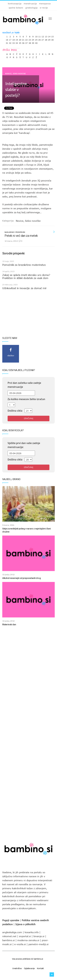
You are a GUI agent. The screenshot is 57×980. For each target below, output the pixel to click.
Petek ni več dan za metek (21, 236)
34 (17, 42)
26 (40, 39)
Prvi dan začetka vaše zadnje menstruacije (24, 385)
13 (46, 36)
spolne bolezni (16, 8)
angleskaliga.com (12, 932)
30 (52, 39)
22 (26, 39)
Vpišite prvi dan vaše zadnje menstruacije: (24, 445)
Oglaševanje (29, 968)
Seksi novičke (19, 74)
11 (40, 36)
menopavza (45, 4)
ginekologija (31, 8)
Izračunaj (28, 418)
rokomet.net (9, 936)
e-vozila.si (20, 944)
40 (36, 42)
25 (36, 39)
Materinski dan (9, 625)
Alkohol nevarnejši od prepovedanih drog (22, 578)
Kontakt (40, 968)
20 (20, 39)
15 (52, 36)
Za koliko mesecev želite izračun (26, 399)
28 (46, 39)
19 (17, 39)
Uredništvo (17, 968)
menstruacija (30, 4)
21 (23, 39)
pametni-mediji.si (38, 944)
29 (49, 39)
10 (36, 36)
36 (23, 42)
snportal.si (25, 936)
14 (49, 36)
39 (33, 42)
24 (33, 39)
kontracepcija (15, 4)
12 (43, 36)
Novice (9, 74)
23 (30, 39)
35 (20, 42)
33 (14, 42)
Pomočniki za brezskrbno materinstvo (24, 265)
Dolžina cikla (15, 411)
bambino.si (9, 940)
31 (7, 42)
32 (10, 42)
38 (30, 42)
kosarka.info (32, 932)
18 (14, 39)
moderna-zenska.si (28, 940)
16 (7, 39)
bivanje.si (39, 936)
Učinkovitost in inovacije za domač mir (24, 288)
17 (10, 39)
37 (26, 42)
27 (43, 39)
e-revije (44, 8)
